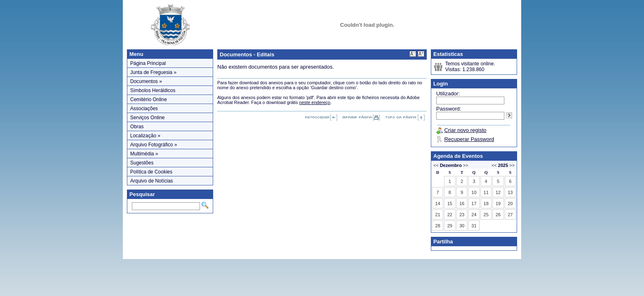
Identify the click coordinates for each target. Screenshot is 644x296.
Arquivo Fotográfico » (154, 145)
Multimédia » (144, 154)
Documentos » (146, 81)
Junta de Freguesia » (153, 72)
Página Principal (148, 63)
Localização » (145, 136)
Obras (137, 127)
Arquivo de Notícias (152, 181)
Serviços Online (147, 118)
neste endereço (315, 102)
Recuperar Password (469, 139)
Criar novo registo (466, 130)
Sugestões (142, 163)
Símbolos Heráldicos (153, 90)
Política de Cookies (151, 172)
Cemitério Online (148, 99)
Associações (144, 109)
